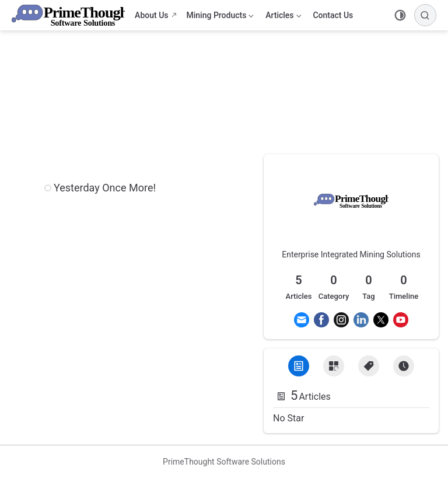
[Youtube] (401, 320)
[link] (351, 216)
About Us (151, 15)
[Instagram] (341, 320)
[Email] (302, 320)
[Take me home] (72, 15)
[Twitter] (381, 320)
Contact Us (333, 15)
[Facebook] (321, 320)
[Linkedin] (361, 320)
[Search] (425, 15)
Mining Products (220, 18)
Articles (283, 18)
